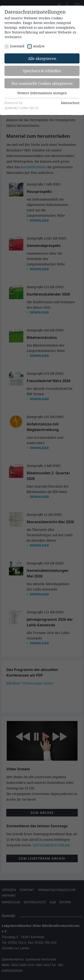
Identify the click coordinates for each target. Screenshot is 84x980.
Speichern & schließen (42, 71)
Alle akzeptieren (42, 58)
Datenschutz (70, 103)
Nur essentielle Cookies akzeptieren (42, 83)
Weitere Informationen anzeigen (42, 93)
